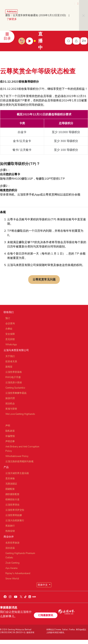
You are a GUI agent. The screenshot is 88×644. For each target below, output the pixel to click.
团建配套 (10, 489)
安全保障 (10, 334)
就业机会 (10, 404)
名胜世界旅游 (12, 543)
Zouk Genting (12, 563)
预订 (8, 318)
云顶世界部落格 (14, 372)
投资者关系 (11, 362)
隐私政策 (10, 431)
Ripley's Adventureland (18, 573)
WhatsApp (11, 345)
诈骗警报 (10, 436)
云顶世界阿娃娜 (14, 515)
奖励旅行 (10, 526)
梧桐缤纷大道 (12, 500)
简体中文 (43, 585)
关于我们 (10, 356)
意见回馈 (10, 339)
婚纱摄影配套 (12, 494)
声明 (8, 426)
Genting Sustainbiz (15, 388)
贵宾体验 (10, 479)
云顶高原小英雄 (14, 383)
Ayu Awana (11, 568)
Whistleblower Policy (17, 456)
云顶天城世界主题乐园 (17, 473)
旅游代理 (10, 398)
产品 (6, 467)
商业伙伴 (9, 537)
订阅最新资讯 (46, 615)
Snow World (12, 579)
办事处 (9, 329)
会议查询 (10, 324)
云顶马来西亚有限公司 (16, 350)
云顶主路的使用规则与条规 (19, 462)
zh (84, 41)
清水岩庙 (10, 548)
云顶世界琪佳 (12, 505)
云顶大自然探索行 (15, 521)
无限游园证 (11, 484)
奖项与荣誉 (11, 409)
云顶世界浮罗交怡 (15, 510)
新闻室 (9, 367)
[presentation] (75, 4)
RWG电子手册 (13, 377)
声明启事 (10, 441)
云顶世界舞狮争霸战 (16, 393)
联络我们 (9, 312)
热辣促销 (10, 531)
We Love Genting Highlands (20, 414)
